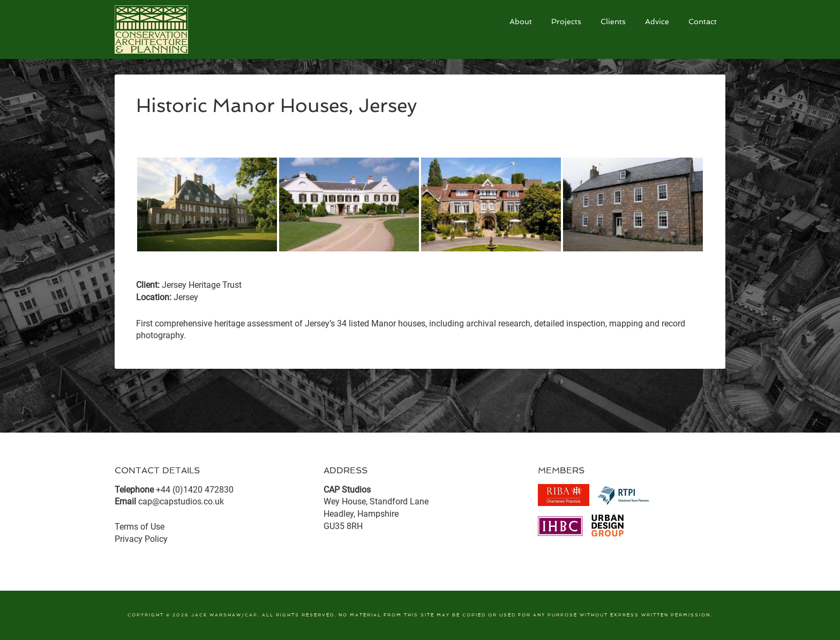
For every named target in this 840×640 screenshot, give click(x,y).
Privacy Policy (141, 539)
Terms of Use (140, 527)
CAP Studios (195, 29)
